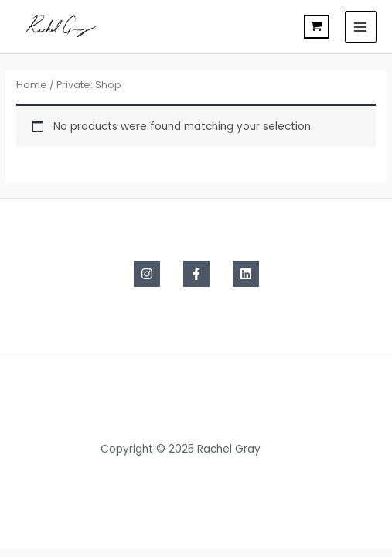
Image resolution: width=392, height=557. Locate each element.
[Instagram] (147, 274)
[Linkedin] (246, 274)
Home (32, 85)
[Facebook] (196, 274)
